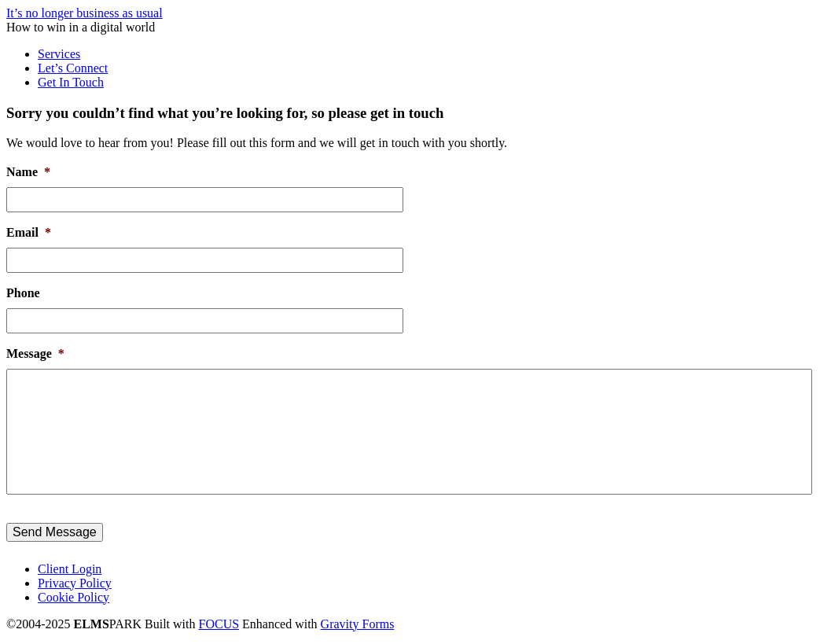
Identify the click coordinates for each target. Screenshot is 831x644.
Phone (23, 293)
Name (28, 172)
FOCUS (219, 624)
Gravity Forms (358, 624)
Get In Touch (71, 82)
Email (29, 232)
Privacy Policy (75, 583)
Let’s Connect (73, 68)
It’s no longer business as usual (85, 13)
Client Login (70, 569)
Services (59, 54)
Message (35, 353)
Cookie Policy (74, 597)
